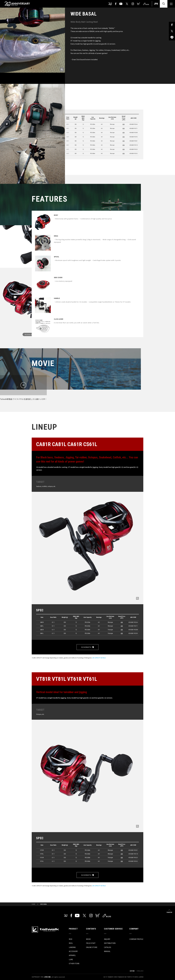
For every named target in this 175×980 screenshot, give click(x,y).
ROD (71, 939)
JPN (156, 4)
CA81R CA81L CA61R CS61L (46, 131)
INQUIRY (107, 939)
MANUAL (107, 951)
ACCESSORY (73, 951)
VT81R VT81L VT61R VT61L (46, 147)
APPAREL (72, 955)
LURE (71, 959)
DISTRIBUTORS (110, 943)
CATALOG (108, 947)
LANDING (72, 947)
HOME (33, 904)
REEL (71, 943)
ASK (124, 124)
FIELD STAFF (91, 943)
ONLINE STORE (92, 947)
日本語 (132, 971)
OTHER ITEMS (74, 963)
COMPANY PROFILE (136, 939)
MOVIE (88, 939)
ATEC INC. (48, 977)
